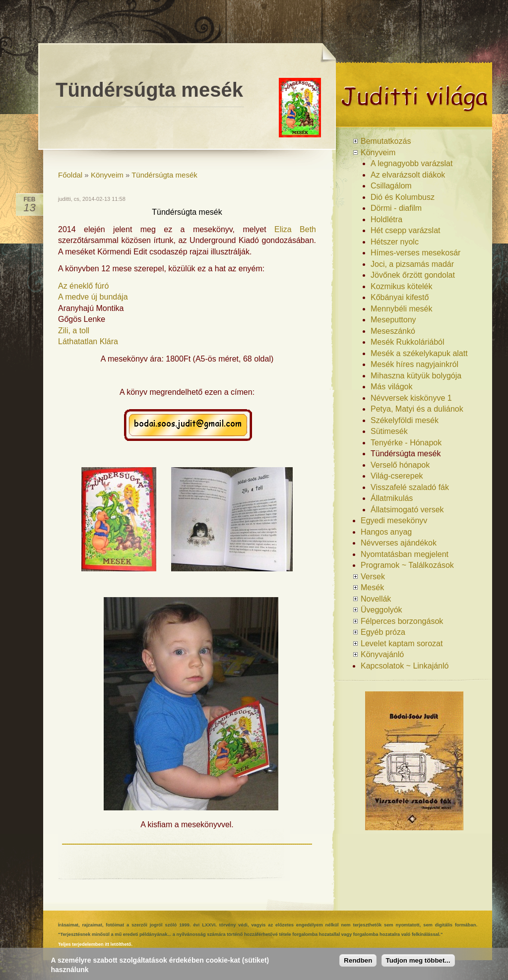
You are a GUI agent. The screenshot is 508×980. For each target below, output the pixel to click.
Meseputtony (393, 320)
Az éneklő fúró (83, 286)
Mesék (372, 587)
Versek (373, 577)
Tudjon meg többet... (418, 960)
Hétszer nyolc (395, 242)
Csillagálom (391, 186)
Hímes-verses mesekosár (415, 253)
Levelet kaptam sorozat (402, 643)
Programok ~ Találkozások (407, 565)
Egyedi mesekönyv (394, 521)
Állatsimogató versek (407, 510)
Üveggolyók (381, 610)
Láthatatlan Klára (88, 341)
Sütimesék (389, 431)
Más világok (391, 387)
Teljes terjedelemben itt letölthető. (95, 944)
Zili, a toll (74, 331)
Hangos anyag (386, 532)
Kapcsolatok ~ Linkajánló (405, 666)
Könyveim (107, 175)
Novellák (376, 599)
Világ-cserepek (397, 476)
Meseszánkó (393, 331)
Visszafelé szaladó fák (410, 487)
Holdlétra (386, 219)
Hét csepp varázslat (406, 230)
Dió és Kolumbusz (403, 197)
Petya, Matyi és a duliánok (417, 409)
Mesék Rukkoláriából (408, 342)
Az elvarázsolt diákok (408, 175)
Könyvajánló (382, 654)
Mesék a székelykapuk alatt (419, 353)
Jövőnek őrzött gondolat (413, 275)
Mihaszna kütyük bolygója (416, 376)
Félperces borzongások (402, 621)
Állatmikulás (392, 498)
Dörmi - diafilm (396, 208)
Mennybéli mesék (402, 309)
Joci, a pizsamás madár (412, 264)
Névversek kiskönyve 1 (411, 398)
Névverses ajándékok (399, 543)
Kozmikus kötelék (402, 286)
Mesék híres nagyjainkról (414, 364)
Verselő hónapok (400, 465)
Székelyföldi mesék (405, 420)
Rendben (358, 960)
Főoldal (70, 175)
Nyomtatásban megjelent (405, 554)
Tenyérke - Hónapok (406, 443)
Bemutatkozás (386, 141)
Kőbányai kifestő (400, 297)
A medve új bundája (93, 297)
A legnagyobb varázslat (412, 163)
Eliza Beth (295, 229)
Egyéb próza (383, 632)
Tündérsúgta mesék (164, 175)
